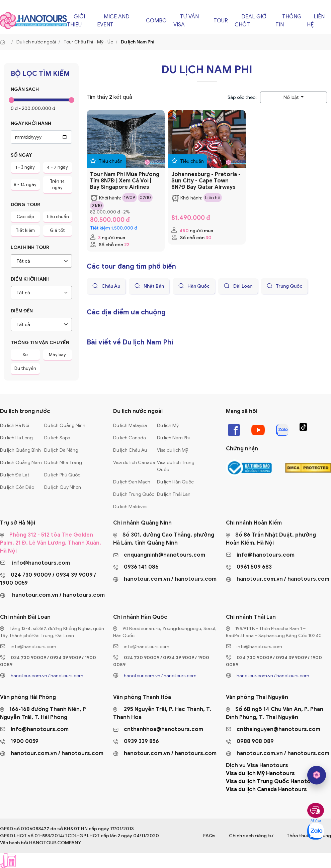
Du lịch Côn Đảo (17, 487)
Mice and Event (113, 21)
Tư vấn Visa (186, 21)
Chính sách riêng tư (251, 836)
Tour (221, 21)
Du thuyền (25, 368)
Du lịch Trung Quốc (134, 494)
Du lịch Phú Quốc (62, 475)
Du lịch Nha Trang (63, 463)
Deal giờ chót (251, 21)
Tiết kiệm (25, 230)
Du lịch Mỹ (168, 425)
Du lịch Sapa (57, 438)
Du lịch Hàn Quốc (175, 482)
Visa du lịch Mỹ (173, 450)
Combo (156, 21)
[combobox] (41, 261)
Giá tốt (57, 230)
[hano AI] (317, 775)
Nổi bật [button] (292, 97)
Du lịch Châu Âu (130, 450)
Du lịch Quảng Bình (20, 450)
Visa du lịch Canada (134, 463)
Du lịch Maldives (130, 507)
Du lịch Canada (130, 438)
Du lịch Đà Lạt (15, 475)
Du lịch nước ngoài (36, 42)
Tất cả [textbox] (23, 261)
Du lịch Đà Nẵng (61, 450)
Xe (25, 355)
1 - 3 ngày (25, 167)
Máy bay (57, 355)
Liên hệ (316, 21)
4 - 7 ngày (57, 167)
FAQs (209, 836)
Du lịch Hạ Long (16, 438)
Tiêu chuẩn (57, 217)
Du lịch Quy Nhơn (63, 487)
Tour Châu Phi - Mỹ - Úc (88, 42)
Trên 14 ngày (57, 185)
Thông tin (288, 21)
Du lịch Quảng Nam (21, 463)
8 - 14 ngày (25, 185)
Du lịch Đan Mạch (132, 482)
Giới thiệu (76, 21)
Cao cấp (25, 217)
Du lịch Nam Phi (173, 438)
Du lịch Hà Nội (15, 425)
